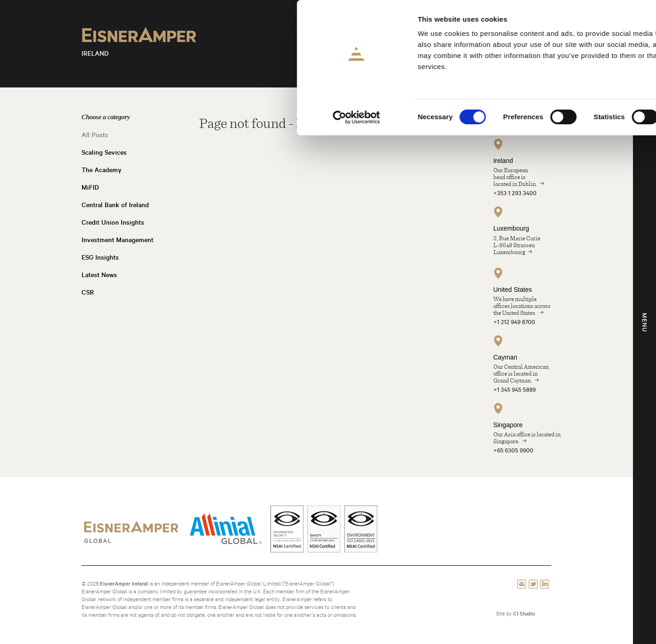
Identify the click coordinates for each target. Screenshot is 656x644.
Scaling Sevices (104, 152)
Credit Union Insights (113, 222)
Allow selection (579, 50)
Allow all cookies (579, 23)
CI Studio (524, 613)
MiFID (90, 187)
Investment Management (117, 240)
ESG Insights (100, 257)
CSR (88, 292)
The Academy (102, 170)
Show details (483, 117)
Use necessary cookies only (579, 77)
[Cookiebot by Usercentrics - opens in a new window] (60, 117)
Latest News (99, 275)
